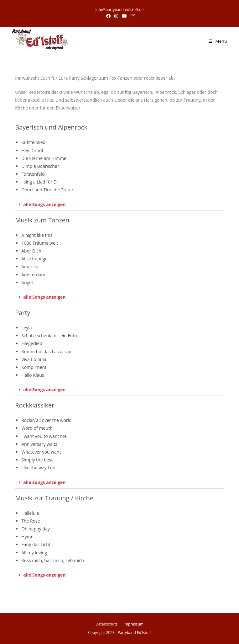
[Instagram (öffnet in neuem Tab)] (116, 16)
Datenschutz (107, 624)
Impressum (134, 624)
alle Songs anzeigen (44, 204)
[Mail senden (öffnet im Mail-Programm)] (132, 16)
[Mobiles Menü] (218, 41)
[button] (119, 205)
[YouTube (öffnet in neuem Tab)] (124, 16)
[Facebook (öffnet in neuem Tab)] (108, 16)
